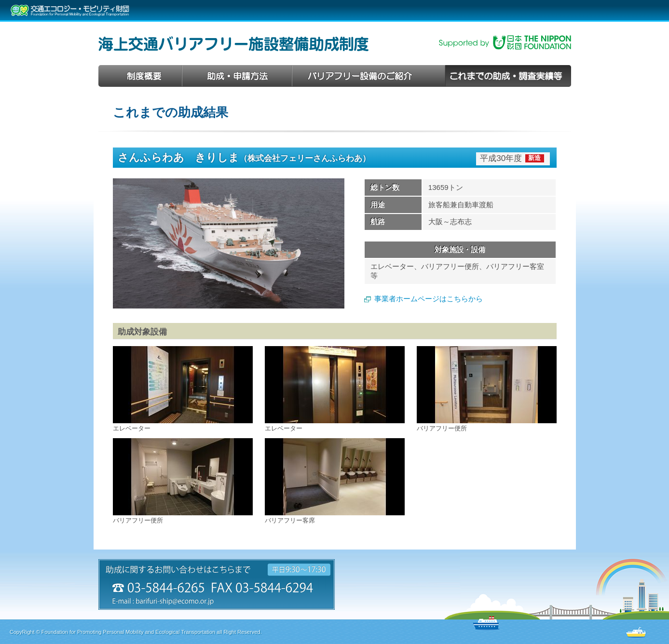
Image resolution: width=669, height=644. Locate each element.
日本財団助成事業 (505, 42)
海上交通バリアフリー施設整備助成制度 (233, 44)
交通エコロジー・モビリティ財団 (70, 10)
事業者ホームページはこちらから (429, 299)
